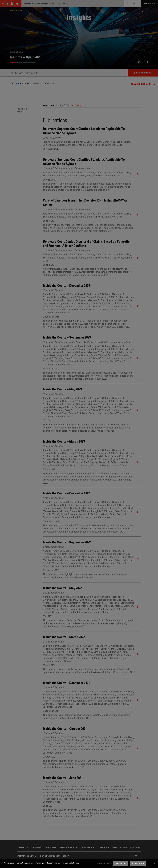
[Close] (154, 864)
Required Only (121, 863)
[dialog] (79, 864)
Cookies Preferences (104, 863)
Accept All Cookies (138, 863)
